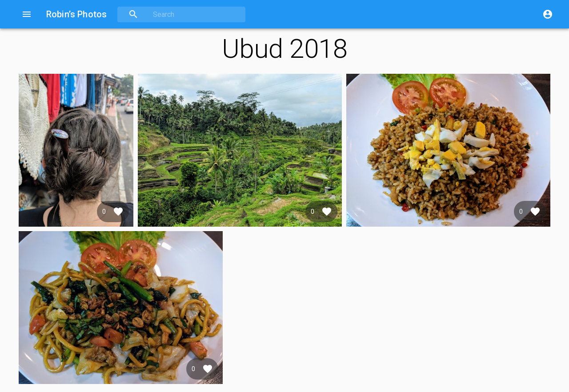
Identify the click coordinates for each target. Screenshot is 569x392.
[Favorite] (118, 212)
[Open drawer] (27, 14)
